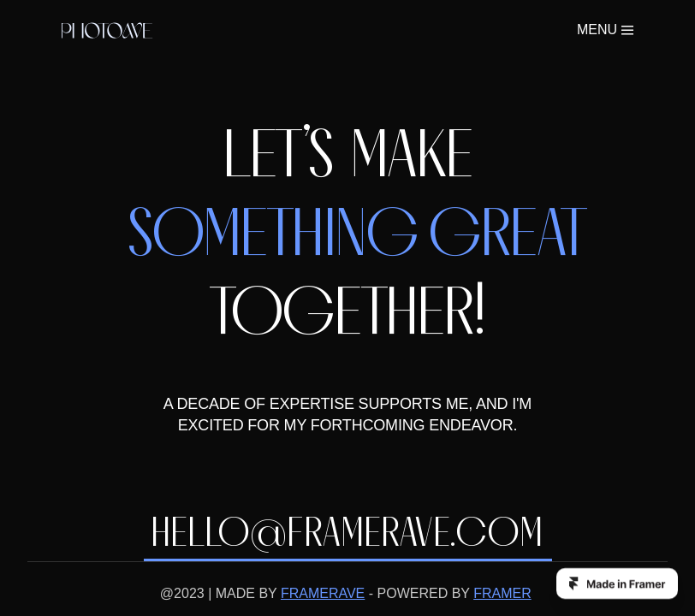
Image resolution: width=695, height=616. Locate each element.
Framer (327, 595)
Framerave (169, 595)
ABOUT (454, 33)
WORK (395, 33)
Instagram (475, 595)
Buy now (524, 33)
